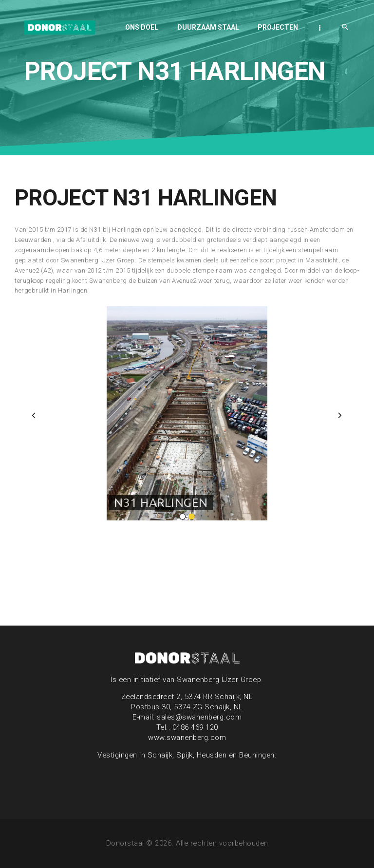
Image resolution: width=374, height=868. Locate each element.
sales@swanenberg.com (199, 717)
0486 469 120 (195, 727)
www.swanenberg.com (187, 738)
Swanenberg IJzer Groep (219, 680)
